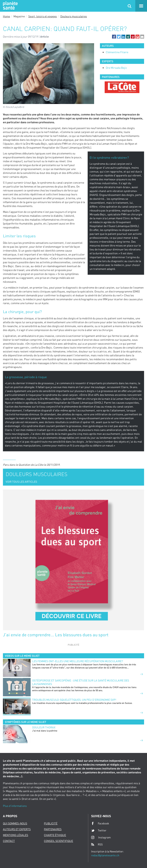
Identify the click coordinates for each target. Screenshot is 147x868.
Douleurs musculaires (74, 16)
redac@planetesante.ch (105, 855)
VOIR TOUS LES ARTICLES (21, 482)
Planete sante (10, 6)
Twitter (99, 830)
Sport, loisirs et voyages (43, 16)
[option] (122, 87)
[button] (114, 37)
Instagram (101, 837)
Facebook (100, 823)
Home (6, 16)
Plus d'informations (15, 806)
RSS (97, 844)
